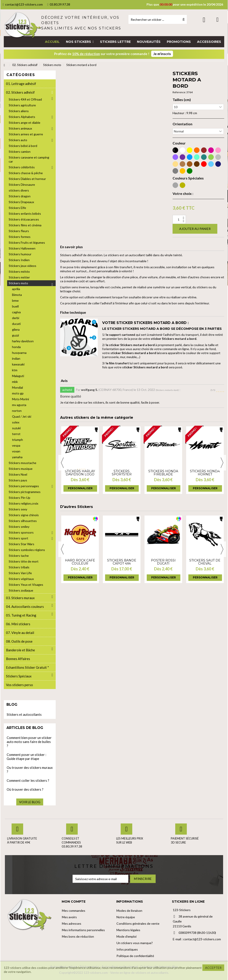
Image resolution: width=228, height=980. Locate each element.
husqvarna (19, 353)
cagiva (16, 312)
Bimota (17, 295)
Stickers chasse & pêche (26, 173)
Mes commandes (74, 911)
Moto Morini (20, 399)
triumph (17, 440)
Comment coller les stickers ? (28, 780)
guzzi (15, 335)
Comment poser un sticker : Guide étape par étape (26, 757)
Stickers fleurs (19, 231)
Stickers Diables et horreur (27, 179)
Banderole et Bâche (20, 650)
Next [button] (222, 463)
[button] (80, 42)
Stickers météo (19, 271)
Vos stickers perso (19, 685)
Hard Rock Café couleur (80, 562)
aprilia (16, 289)
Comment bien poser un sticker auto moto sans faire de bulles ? (29, 742)
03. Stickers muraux (20, 598)
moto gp (18, 393)
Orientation (182, 124)
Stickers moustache (22, 463)
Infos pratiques (127, 949)
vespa (16, 445)
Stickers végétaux (21, 579)
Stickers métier (19, 277)
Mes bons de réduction (78, 936)
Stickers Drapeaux (21, 202)
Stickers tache (19, 556)
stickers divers (19, 190)
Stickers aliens (19, 111)
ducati (16, 324)
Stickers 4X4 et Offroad (25, 99)
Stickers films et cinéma (25, 225)
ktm (15, 370)
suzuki (16, 428)
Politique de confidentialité (135, 956)
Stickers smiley (19, 527)
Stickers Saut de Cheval (205, 562)
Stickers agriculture (22, 105)
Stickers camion (20, 152)
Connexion (204, 20)
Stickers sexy (18, 509)
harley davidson (23, 341)
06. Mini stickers (18, 624)
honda (16, 347)
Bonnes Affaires (18, 659)
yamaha (17, 457)
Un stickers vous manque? (135, 943)
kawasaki (18, 364)
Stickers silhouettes (23, 521)
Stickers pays (18, 480)
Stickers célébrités (22, 167)
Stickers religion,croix (23, 503)
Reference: (179, 92)
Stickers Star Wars (21, 544)
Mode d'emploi (126, 936)
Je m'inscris (162, 54)
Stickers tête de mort (24, 561)
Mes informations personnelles (83, 930)
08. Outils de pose (19, 641)
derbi (16, 318)
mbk (15, 382)
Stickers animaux (20, 128)
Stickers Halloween (22, 248)
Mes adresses (72, 923)
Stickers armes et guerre (26, 134)
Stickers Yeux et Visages (26, 585)
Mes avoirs (69, 917)
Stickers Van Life (20, 573)
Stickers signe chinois (24, 515)
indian (16, 358)
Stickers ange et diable (24, 123)
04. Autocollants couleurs (25, 607)
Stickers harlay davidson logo (80, 473)
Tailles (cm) (182, 100)
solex (16, 422)
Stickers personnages (24, 486)
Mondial (17, 387)
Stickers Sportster (122, 473)
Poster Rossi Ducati (163, 562)
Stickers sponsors (21, 532)
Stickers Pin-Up (19, 498)
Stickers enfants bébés (25, 214)
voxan (16, 451)
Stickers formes (20, 237)
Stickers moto (18, 283)
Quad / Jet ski (22, 416)
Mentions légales (128, 930)
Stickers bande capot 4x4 (122, 562)
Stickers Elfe (17, 208)
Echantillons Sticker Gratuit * (27, 667)
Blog (12, 705)
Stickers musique (21, 469)
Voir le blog (30, 802)
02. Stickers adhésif (20, 92)
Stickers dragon (20, 196)
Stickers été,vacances (24, 219)
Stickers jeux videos (22, 266)
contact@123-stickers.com (23, 4)
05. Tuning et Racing (21, 615)
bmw (15, 300)
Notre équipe (126, 917)
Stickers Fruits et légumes (27, 242)
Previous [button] (62, 463)
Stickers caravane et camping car (29, 159)
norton (17, 411)
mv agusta (19, 405)
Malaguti (18, 376)
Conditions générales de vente (138, 923)
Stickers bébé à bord (23, 146)
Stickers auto (18, 140)
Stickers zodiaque (21, 590)
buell (15, 306)
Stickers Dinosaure (22, 185)
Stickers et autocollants (24, 714)
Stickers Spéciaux (19, 676)
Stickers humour (20, 254)
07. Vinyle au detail (20, 633)
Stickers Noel (18, 474)
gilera (16, 329)
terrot (16, 434)
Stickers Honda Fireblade (163, 473)
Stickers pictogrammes (25, 492)
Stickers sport (18, 538)
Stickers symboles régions (27, 550)
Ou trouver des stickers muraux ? (30, 770)
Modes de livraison (129, 911)
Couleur (179, 143)
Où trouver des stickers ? (25, 789)
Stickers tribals (19, 567)
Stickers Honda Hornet (205, 473)
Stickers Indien (19, 260)
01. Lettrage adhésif (21, 84)
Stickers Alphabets (22, 117)
